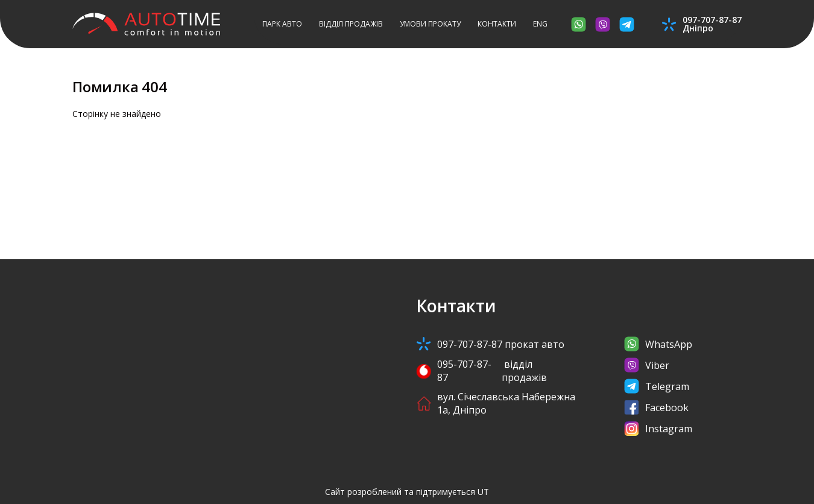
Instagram (658, 428)
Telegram (657, 386)
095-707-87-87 (497, 371)
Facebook (656, 407)
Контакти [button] (497, 24)
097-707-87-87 (490, 344)
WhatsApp (658, 344)
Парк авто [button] (282, 24)
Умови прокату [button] (430, 24)
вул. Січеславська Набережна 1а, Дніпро (496, 403)
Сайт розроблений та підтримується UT (407, 492)
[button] (540, 24)
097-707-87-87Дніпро (712, 24)
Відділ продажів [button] (351, 24)
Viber (647, 365)
